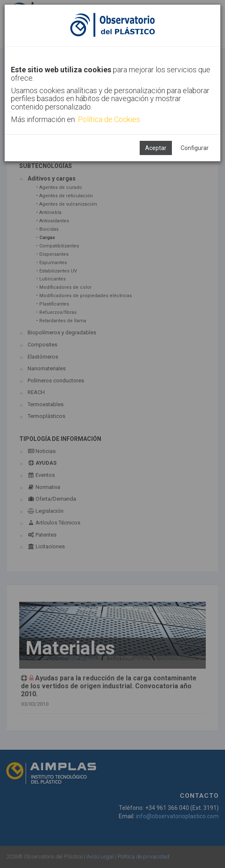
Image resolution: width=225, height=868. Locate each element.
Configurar (195, 148)
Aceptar (156, 148)
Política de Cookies (109, 119)
